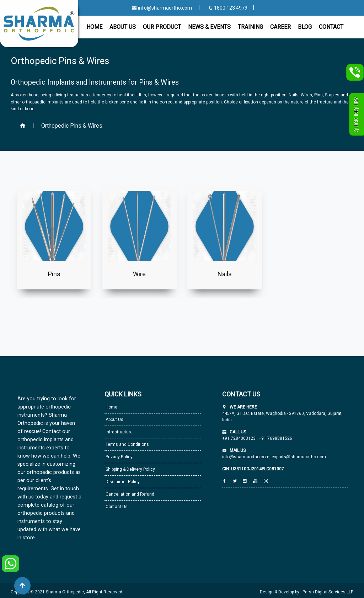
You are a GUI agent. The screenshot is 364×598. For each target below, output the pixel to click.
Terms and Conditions (127, 444)
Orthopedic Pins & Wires (72, 126)
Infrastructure (119, 432)
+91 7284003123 (239, 438)
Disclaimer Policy (122, 482)
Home (94, 27)
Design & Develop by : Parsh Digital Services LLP (307, 592)
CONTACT (331, 27)
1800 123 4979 (228, 8)
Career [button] (280, 27)
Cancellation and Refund (129, 494)
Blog (305, 27)
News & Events (209, 27)
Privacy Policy (119, 457)
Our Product (162, 27)
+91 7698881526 (275, 438)
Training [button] (250, 27)
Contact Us (116, 507)
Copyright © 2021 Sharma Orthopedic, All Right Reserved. (67, 592)
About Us (114, 420)
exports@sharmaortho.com (299, 457)
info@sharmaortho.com (162, 8)
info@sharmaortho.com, (246, 457)
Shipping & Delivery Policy (130, 469)
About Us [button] (123, 27)
